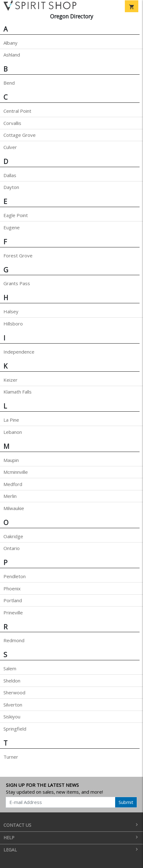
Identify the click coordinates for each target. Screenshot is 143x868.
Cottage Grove (20, 135)
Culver (10, 147)
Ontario (12, 548)
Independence (19, 352)
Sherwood (14, 692)
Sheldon (12, 681)
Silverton (13, 705)
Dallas (10, 175)
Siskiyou (12, 717)
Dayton (11, 187)
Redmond (14, 640)
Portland (13, 600)
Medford (13, 484)
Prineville (13, 613)
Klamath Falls (18, 392)
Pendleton (15, 576)
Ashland (12, 55)
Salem (10, 668)
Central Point (17, 111)
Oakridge (13, 536)
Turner (11, 757)
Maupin (11, 460)
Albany (10, 43)
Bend (9, 83)
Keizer (10, 380)
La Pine (11, 420)
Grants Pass (17, 283)
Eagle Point (16, 215)
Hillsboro (13, 324)
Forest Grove (18, 255)
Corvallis (12, 123)
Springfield (15, 729)
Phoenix (12, 588)
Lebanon (13, 432)
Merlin (10, 496)
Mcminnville (16, 472)
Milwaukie (14, 508)
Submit (126, 802)
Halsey (11, 311)
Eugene (12, 227)
